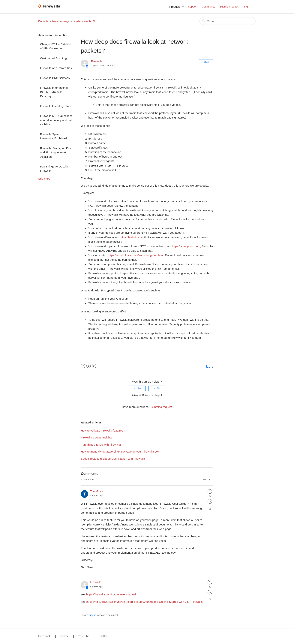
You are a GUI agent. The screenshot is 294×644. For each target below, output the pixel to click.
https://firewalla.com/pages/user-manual (111, 594)
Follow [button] (206, 62)
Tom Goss (97, 491)
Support (193, 7)
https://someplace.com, (186, 246)
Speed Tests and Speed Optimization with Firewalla (113, 459)
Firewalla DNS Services (55, 78)
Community (208, 7)
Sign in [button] (248, 7)
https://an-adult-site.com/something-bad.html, (136, 255)
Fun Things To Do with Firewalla (54, 169)
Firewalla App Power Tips (56, 68)
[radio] (137, 388)
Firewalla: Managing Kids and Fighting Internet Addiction (56, 152)
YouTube (84, 636)
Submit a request (229, 7)
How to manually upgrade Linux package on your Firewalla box (120, 451)
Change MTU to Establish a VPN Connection (56, 46)
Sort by (207, 479)
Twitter (89, 366)
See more (44, 179)
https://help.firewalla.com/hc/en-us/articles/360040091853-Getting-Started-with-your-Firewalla (144, 602)
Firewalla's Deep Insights (96, 437)
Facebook (83, 366)
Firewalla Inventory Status (56, 106)
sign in (93, 615)
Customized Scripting (53, 58)
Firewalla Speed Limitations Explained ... (55, 136)
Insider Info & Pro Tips (85, 21)
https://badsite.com (132, 237)
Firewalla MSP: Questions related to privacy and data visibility (57, 120)
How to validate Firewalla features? (103, 430)
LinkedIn (94, 366)
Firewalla (43, 21)
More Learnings (61, 21)
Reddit (64, 636)
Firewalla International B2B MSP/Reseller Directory (54, 92)
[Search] (228, 21)
